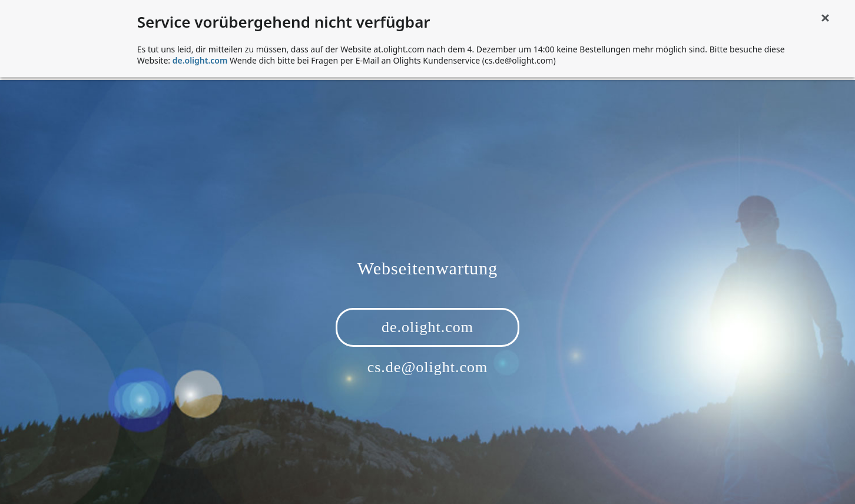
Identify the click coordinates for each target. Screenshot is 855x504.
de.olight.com (200, 60)
